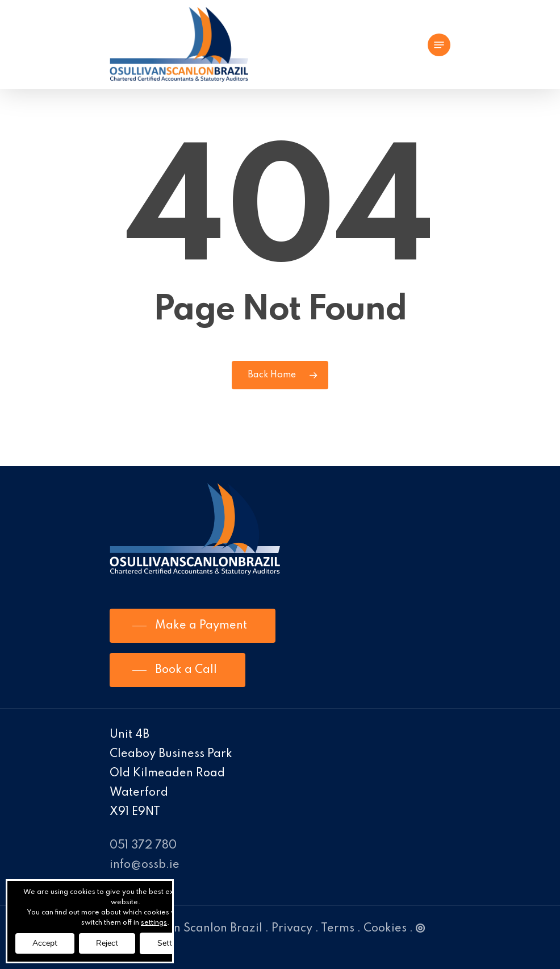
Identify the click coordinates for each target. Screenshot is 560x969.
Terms (338, 929)
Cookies (385, 929)
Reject (107, 943)
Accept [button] (45, 943)
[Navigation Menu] (439, 45)
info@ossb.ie (145, 865)
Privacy (292, 929)
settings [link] (154, 923)
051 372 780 (143, 846)
